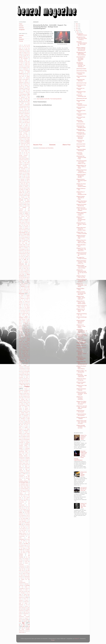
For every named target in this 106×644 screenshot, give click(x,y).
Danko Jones (22, 158)
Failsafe (25, 204)
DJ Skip (26, 154)
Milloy (27, 333)
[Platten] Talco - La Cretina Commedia (82, 233)
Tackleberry (21, 468)
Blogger (53, 640)
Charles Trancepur (23, 133)
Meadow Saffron (23, 327)
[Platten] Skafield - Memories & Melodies (81, 322)
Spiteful (22, 450)
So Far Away (23, 438)
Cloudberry (27, 142)
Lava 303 (26, 300)
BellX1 (24, 90)
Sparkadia (21, 447)
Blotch (23, 103)
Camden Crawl (27, 127)
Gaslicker (26, 227)
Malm (24, 321)
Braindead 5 (27, 114)
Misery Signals (26, 336)
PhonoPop (28, 383)
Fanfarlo (24, 207)
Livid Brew (26, 304)
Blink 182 (23, 100)
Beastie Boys (22, 87)
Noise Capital (23, 365)
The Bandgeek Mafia (24, 483)
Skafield (26, 428)
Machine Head (25, 313)
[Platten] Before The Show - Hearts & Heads (81, 167)
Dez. (78, 32)
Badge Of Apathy (23, 81)
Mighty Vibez (27, 331)
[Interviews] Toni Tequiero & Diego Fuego (81, 157)
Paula (27, 376)
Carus (22, 131)
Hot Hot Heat (25, 252)
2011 (77, 28)
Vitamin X (21, 602)
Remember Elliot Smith (24, 401)
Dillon (24, 176)
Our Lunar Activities (26, 371)
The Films (28, 508)
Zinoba (24, 620)
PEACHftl (21, 374)
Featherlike (21, 209)
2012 (77, 26)
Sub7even (22, 459)
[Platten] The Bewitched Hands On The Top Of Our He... (82, 272)
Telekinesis (21, 471)
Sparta (27, 447)
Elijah (29, 196)
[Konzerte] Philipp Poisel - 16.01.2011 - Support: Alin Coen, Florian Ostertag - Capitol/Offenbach (80, 456)
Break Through (24, 115)
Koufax (22, 295)
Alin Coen (28, 62)
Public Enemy (23, 395)
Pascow (22, 376)
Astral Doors (22, 76)
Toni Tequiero (26, 572)
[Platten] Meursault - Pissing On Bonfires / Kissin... (81, 229)
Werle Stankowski (22, 608)
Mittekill (28, 339)
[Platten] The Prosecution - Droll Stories (82, 285)
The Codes (27, 495)
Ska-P (20, 428)
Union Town (21, 591)
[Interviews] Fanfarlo (81, 69)
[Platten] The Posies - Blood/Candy (82, 205)
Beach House (27, 84)
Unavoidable (21, 588)
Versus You (26, 599)
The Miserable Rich (23, 535)
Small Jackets (27, 433)
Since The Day (24, 425)
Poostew (26, 389)
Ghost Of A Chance (23, 230)
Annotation (24, 67)
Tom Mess (28, 570)
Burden (20, 121)
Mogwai (26, 342)
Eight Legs (21, 194)
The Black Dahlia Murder (24, 487)
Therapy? (21, 562)
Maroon (21, 324)
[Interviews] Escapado (80, 153)
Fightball (26, 213)
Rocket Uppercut (22, 405)
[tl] (29, 626)
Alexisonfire (21, 62)
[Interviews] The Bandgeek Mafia (81, 127)
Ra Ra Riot (47, 99)
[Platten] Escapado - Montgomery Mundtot (81, 176)
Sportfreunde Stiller (23, 451)
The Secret (27, 547)
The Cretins (23, 496)
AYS (21, 56)
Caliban (21, 127)
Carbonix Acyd (23, 129)
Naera (20, 356)
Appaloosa (21, 70)
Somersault (21, 442)
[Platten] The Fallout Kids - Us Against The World (81, 403)
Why (25, 609)
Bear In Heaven (24, 85)
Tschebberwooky (22, 582)
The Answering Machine (56, 99)
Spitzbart (27, 450)
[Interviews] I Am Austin (81, 89)
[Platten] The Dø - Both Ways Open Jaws (83, 506)
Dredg (20, 185)
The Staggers (27, 550)
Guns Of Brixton (25, 237)
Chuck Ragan (27, 139)
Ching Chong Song (23, 136)
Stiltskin (21, 454)
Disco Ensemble (27, 178)
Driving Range (26, 185)
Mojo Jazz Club (22, 343)
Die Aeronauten (22, 169)
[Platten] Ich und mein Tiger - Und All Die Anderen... (82, 407)
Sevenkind (23, 419)
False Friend (27, 206)
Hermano (26, 248)
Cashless (26, 131)
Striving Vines (22, 457)
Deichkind (26, 164)
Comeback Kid (22, 146)
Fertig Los (26, 212)
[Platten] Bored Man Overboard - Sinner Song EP (82, 393)
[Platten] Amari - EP (81, 346)
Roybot (20, 408)
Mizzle (22, 340)
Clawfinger (28, 140)
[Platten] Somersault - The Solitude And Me (82, 254)
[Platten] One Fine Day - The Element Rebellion (82, 209)
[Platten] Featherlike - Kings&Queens (82, 343)
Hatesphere (26, 240)
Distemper (22, 179)
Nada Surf (26, 355)
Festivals (21, 213)
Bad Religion (26, 79)
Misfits (20, 337)
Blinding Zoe (27, 99)
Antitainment (26, 69)
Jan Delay (21, 270)
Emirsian (23, 197)
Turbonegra (26, 584)
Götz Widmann (22, 239)
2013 (77, 24)
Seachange (26, 416)
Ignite (25, 260)
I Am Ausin (23, 255)
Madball (26, 316)
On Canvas (28, 368)
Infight (20, 263)
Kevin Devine (23, 289)
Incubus (26, 261)
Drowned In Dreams (23, 187)
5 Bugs (25, 53)
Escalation (26, 198)
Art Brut (27, 73)
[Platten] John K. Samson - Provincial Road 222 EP (81, 219)
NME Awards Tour (23, 353)
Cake (27, 124)
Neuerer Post (38, 145)
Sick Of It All (27, 423)
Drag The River (24, 184)
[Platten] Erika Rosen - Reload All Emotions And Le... (82, 171)
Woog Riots (22, 615)
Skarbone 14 (22, 429)
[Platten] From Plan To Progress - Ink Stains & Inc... (81, 249)
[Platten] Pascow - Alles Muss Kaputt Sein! (81, 181)
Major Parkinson (22, 319)
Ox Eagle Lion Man (24, 373)
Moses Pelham (22, 346)
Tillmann (28, 566)
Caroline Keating (26, 130)
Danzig (27, 158)
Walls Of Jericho (23, 603)
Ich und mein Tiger (23, 258)
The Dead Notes (23, 500)
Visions (27, 600)
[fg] (23, 623)
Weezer (27, 606)
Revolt (25, 402)
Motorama (21, 349)
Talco (26, 469)
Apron (22, 72)
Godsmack (26, 231)
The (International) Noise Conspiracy (24, 475)
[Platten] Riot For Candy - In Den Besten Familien (81, 302)
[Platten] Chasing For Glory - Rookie (82, 306)
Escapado (21, 200)
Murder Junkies (25, 350)
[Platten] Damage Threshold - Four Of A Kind (81, 427)
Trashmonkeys (27, 576)
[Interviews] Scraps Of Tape (81, 92)
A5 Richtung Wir (27, 54)
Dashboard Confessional (24, 160)
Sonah (22, 444)
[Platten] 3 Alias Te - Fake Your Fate (81, 277)
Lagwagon (22, 298)
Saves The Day (27, 411)
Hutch (29, 254)
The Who (21, 560)
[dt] (25, 621)
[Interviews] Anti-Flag (82, 71)
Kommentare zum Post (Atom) (46, 148)
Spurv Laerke (22, 453)
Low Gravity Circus (24, 312)
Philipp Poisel (22, 383)
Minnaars (21, 334)
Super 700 (21, 465)
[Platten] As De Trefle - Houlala (82, 386)
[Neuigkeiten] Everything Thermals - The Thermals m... (81, 65)
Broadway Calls (22, 117)
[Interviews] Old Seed (82, 98)
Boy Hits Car (26, 112)
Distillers (28, 179)
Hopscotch (21, 251)
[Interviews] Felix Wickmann (81, 80)
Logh (20, 306)
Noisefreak (21, 367)
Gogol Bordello (22, 233)
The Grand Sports (23, 520)
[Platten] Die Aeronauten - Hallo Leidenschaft (82, 375)
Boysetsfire (21, 114)
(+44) (20, 45)
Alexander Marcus (23, 60)
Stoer (26, 454)
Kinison (20, 292)
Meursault (21, 330)
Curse (20, 152)
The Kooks (23, 527)
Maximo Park (26, 325)
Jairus (20, 268)
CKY (22, 124)
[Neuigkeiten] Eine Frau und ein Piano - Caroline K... (82, 38)
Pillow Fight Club (24, 385)
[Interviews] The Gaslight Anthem (81, 130)
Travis (22, 578)
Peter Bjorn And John (24, 382)
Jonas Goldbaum (22, 285)
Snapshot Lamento (26, 436)
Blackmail (23, 97)
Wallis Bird (26, 602)
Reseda (21, 402)
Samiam (21, 411)
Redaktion (21, 39)
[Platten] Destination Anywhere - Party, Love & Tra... (81, 262)
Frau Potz (28, 222)
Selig (20, 417)
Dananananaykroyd (23, 157)
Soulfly (26, 444)
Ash (27, 75)
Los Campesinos (26, 309)
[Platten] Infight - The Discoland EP (82, 371)
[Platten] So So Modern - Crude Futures (81, 326)
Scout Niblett (22, 414)
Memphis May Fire (23, 328)
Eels (27, 193)
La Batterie (27, 297)
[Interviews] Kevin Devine (81, 108)
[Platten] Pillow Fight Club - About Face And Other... (81, 422)
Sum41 (27, 462)
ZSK (20, 620)
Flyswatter (26, 219)
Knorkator (26, 292)
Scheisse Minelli (24, 413)
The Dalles (26, 499)
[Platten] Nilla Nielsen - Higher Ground (82, 202)
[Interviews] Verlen (81, 144)
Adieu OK (26, 56)
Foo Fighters (26, 221)
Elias (25, 196)
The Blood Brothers (24, 489)
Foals (20, 221)
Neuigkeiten (22, 30)
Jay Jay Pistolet (24, 271)
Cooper (24, 148)
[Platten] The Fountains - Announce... (80, 398)
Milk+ (22, 333)
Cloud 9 (22, 142)
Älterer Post (67, 145)
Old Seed (22, 368)
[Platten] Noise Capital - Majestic (81, 339)
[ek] (29, 621)
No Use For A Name (24, 364)
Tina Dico (22, 568)
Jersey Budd (22, 274)
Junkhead (23, 286)
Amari (22, 63)
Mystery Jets (26, 352)
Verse (20, 599)
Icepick (27, 257)
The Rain (28, 539)
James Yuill (26, 268)
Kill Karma (26, 291)
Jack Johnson (26, 267)
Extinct (20, 204)
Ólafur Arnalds (22, 632)
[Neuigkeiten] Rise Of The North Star (84, 489)
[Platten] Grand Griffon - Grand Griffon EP (81, 298)
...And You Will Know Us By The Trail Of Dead (24, 47)
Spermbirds (27, 448)
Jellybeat (27, 273)
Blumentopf (28, 105)
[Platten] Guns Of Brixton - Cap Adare (81, 310)
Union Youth (27, 591)
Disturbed (23, 181)
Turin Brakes (24, 587)
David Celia (22, 161)
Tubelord (21, 584)
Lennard (21, 301)
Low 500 (28, 310)
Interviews (21, 28)
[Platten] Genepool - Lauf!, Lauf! (81, 383)
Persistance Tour (27, 379)
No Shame (26, 362)
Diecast (24, 175)
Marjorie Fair (25, 322)
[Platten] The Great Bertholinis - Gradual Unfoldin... (82, 185)
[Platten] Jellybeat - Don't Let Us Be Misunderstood (81, 49)
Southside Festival (23, 445)
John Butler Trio (22, 279)
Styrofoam (28, 457)
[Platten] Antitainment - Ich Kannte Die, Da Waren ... (82, 281)
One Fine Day (23, 370)
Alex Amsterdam (24, 59)
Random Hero (24, 399)
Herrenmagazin (22, 249)
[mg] (24, 625)
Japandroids (27, 270)
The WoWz (26, 560)
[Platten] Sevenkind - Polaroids (82, 389)
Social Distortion (27, 439)
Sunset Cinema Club (23, 463)
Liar (25, 303)
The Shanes (23, 548)
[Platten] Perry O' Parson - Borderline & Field (81, 193)
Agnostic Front (22, 57)
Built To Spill (26, 120)
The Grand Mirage (24, 518)
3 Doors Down (22, 51)
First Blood (21, 215)
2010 (77, 30)
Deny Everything (23, 166)
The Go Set (28, 517)
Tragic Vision (23, 575)
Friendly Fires (23, 224)
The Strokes (23, 553)
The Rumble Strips (23, 545)
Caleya (26, 126)
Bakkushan (21, 82)
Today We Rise (22, 569)
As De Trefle (22, 75)
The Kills (28, 526)
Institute (26, 263)
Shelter (24, 420)
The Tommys (26, 559)
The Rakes (23, 541)
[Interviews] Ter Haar (81, 83)
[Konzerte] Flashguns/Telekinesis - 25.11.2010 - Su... (82, 44)
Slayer (27, 432)
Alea (29, 57)
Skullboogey (26, 431)
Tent (26, 472)
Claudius (22, 140)
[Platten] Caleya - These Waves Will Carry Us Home (81, 267)
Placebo (21, 387)
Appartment (28, 70)
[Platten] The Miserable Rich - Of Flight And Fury (82, 331)
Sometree (28, 442)
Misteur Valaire (22, 339)
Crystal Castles (24, 151)
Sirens (27, 426)
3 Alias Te (26, 50)
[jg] (20, 625)
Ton (21, 572)
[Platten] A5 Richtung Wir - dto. (82, 314)
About (20, 37)
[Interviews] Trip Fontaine (80, 141)
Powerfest (26, 392)
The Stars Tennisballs (25, 551)
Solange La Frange (24, 441)
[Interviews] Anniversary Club (81, 96)
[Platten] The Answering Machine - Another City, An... (82, 353)
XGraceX (26, 618)
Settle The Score (26, 417)
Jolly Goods (27, 282)
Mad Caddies (22, 315)
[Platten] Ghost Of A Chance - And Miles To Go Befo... (82, 241)
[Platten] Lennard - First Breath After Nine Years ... (81, 293)
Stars (27, 453)
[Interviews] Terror (81, 124)
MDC (20, 313)
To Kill (27, 568)
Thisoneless (21, 565)
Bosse (20, 112)
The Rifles (26, 544)
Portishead (21, 390)
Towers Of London (26, 573)
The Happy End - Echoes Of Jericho (82, 258)
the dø (27, 631)
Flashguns (28, 215)
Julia (29, 285)
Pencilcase (21, 377)
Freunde (21, 41)
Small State (23, 435)
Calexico (21, 126)
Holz (27, 249)
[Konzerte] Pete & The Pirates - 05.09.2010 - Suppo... (81, 59)
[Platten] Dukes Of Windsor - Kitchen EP (81, 224)
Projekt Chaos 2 (27, 393)
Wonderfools (26, 614)
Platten (21, 24)
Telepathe (28, 471)
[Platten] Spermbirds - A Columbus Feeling (82, 214)
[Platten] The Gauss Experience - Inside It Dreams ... (82, 336)
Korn (29, 294)
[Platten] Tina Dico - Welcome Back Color (81, 237)
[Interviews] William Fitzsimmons (81, 150)
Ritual (27, 404)
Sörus (26, 466)
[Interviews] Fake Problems (81, 73)
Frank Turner (22, 222)
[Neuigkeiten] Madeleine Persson (82, 34)
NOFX (20, 355)
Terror (24, 474)
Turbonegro (21, 585)
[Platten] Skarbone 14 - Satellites (82, 418)
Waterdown (21, 605)
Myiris (20, 352)
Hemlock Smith (22, 245)
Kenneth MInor (27, 288)
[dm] (20, 621)
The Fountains (23, 509)
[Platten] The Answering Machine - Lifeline (83, 437)
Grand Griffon (27, 234)
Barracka (21, 84)
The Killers (22, 526)
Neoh (26, 359)
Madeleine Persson (23, 318)
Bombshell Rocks (23, 108)
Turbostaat (27, 585)
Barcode (27, 82)
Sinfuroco (21, 426)
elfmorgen (28, 628)
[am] (27, 620)
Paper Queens (27, 374)
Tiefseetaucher (22, 566)
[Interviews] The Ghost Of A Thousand (80, 137)
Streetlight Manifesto (23, 456)
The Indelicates (27, 524)
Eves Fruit (26, 203)
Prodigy (21, 393)
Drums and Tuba (22, 188)
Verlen (27, 597)
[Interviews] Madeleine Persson (82, 104)
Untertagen (23, 593)
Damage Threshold (23, 155)
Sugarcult (21, 462)
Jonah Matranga (24, 283)
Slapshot (21, 432)
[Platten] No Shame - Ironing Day (82, 379)
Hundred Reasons (22, 254)
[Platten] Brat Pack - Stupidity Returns (84, 474)
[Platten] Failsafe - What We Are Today (81, 198)
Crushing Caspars (26, 149)
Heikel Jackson (22, 242)
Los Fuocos (23, 310)
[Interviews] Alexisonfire (80, 121)
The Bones (21, 490)
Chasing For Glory (23, 134)
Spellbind (21, 448)
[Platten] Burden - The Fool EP (81, 411)
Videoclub (21, 600)
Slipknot (21, 433)
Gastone (21, 228)
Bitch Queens (27, 96)
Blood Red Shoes (26, 102)
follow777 (77, 639)
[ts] (22, 628)
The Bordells (27, 490)
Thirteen (26, 563)
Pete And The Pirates (24, 380)
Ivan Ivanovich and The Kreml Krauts (24, 266)
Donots (28, 182)
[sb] (24, 626)
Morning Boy (26, 345)
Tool (20, 573)
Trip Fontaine (27, 578)
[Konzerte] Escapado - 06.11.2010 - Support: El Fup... (82, 162)
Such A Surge (25, 460)
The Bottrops (23, 492)
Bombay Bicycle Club (24, 106)
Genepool (26, 228)
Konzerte (42, 99)
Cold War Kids (24, 145)
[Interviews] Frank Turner (81, 118)
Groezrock (23, 236)
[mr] (38, 99)
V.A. (25, 596)
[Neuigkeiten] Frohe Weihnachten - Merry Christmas (81, 54)
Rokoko (26, 407)
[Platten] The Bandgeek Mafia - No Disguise (81, 358)
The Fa (25, 506)
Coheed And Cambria (25, 143)
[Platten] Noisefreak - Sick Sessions (82, 415)
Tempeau (22, 472)
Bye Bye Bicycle (26, 123)
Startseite (52, 145)
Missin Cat (26, 337)
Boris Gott (26, 111)
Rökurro (26, 410)
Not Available (27, 367)
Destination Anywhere (23, 167)
